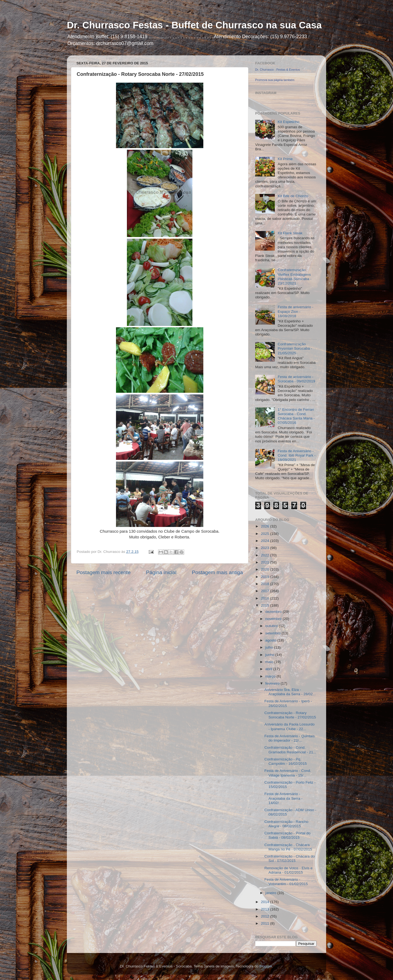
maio (270, 662)
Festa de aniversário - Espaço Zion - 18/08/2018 (295, 311)
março (271, 676)
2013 (266, 909)
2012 (266, 916)
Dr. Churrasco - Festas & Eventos (278, 70)
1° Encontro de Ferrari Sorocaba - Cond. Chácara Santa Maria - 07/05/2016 (296, 416)
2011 (266, 923)
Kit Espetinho (288, 122)
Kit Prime (285, 159)
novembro (274, 619)
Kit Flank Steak (290, 233)
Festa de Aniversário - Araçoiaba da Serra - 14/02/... (284, 798)
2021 (266, 562)
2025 (266, 534)
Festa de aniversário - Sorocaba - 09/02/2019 (296, 379)
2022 (266, 555)
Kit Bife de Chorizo (293, 196)
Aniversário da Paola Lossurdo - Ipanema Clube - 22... (290, 726)
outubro (272, 626)
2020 (266, 569)
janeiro (271, 893)
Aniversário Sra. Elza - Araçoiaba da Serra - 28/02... (290, 692)
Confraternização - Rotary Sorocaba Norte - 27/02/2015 (290, 715)
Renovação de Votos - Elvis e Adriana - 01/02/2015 (288, 870)
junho (270, 655)
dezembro (274, 612)
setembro (273, 633)
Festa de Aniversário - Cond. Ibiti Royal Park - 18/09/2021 (297, 455)
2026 (266, 526)
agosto (271, 640)
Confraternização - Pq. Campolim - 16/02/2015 (286, 761)
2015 (266, 605)
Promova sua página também (275, 80)
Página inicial (161, 572)
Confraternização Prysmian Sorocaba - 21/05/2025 (295, 348)
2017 (266, 591)
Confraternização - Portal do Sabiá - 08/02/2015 (288, 835)
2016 (266, 598)
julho (270, 647)
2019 (266, 577)
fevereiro (273, 683)
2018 (266, 584)
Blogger (266, 966)
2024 (266, 541)
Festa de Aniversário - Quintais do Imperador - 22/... (290, 738)
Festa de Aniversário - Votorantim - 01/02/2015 (286, 882)
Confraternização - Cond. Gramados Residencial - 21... (290, 750)
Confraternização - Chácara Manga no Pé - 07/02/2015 (288, 847)
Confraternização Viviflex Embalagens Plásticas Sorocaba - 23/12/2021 (294, 277)
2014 (266, 902)
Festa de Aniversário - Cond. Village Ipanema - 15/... (288, 773)
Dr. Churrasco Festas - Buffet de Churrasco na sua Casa (194, 25)
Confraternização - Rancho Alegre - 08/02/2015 (286, 824)
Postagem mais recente (103, 572)
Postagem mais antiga (217, 572)
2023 (266, 548)
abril (269, 669)
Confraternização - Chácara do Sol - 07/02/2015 (290, 858)
